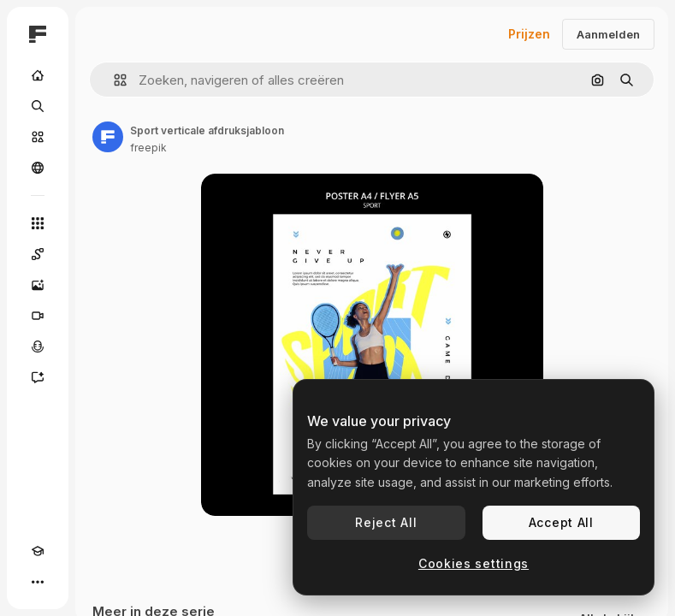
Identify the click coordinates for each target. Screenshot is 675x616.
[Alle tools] (38, 223)
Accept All (561, 522)
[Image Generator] (38, 285)
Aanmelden (608, 34)
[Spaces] (38, 254)
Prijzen (529, 34)
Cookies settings (474, 563)
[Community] (38, 168)
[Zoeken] (38, 106)
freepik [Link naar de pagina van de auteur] (148, 148)
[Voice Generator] (38, 346)
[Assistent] (38, 377)
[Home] (38, 75)
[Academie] (38, 551)
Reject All (386, 522)
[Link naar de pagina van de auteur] (108, 137)
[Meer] (38, 582)
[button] (113, 80)
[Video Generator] (38, 316)
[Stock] (38, 137)
